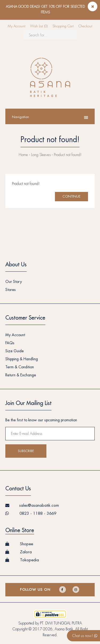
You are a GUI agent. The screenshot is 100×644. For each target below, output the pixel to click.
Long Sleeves (41, 155)
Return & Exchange (21, 375)
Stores (11, 290)
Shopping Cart (63, 26)
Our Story (14, 282)
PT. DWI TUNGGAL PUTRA (61, 623)
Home (23, 155)
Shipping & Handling (22, 359)
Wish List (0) (39, 26)
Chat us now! (85, 636)
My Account (17, 26)
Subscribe (26, 451)
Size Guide (15, 351)
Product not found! (68, 155)
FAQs (10, 343)
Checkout (85, 26)
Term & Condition (20, 367)
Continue (71, 196)
